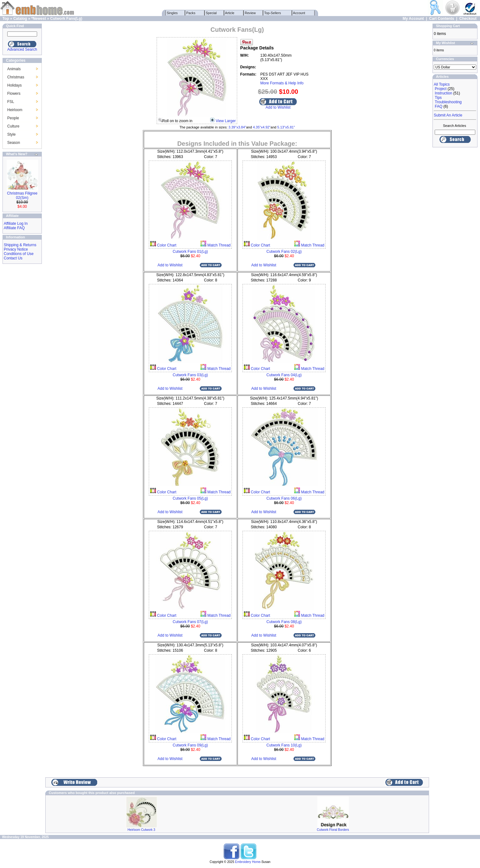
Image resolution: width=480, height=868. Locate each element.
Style (11, 134)
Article (230, 13)
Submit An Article (448, 115)
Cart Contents (441, 19)
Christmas (16, 77)
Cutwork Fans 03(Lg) (190, 375)
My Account (413, 19)
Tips (438, 98)
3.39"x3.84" (237, 127)
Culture (13, 126)
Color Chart (166, 245)
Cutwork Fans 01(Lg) (190, 252)
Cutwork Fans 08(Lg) (284, 622)
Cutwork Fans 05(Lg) (190, 498)
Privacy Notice (16, 249)
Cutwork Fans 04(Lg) (284, 375)
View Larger (226, 121)
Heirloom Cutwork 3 (142, 830)
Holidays (14, 85)
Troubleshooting (448, 102)
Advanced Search (22, 49)
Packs (191, 13)
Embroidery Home (248, 862)
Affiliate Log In (16, 224)
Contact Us (13, 258)
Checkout (468, 19)
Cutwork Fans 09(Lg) (190, 745)
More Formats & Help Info (282, 83)
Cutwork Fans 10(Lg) (284, 745)
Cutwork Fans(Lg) (66, 19)
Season (14, 143)
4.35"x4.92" (262, 127)
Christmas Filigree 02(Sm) (22, 196)
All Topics (442, 84)
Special (211, 13)
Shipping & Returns (20, 245)
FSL (11, 102)
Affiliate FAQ (14, 228)
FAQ (438, 106)
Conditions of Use (19, 254)
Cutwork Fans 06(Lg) (284, 498)
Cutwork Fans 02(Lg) (284, 252)
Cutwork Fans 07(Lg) (190, 622)
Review (250, 13)
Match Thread (218, 245)
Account (299, 13)
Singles (172, 13)
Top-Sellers (273, 13)
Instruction (443, 93)
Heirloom (15, 110)
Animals (14, 69)
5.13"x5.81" (286, 127)
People (13, 118)
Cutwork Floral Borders (333, 830)
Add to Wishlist (278, 107)
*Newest (39, 19)
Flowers (14, 94)
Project (441, 89)
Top (6, 19)
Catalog (20, 19)
